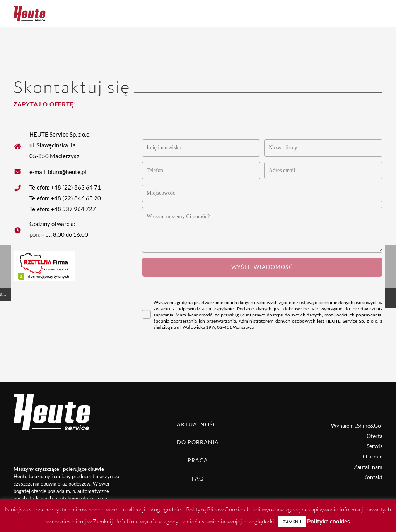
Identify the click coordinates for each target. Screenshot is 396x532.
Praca (198, 460)
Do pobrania (198, 442)
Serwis (375, 446)
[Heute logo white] (70, 412)
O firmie (373, 456)
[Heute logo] (30, 14)
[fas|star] (21, 172)
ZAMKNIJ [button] (292, 522)
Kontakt (373, 477)
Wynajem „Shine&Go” (357, 425)
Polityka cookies (329, 521)
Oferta (375, 436)
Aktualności (198, 424)
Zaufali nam (368, 467)
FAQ (198, 478)
